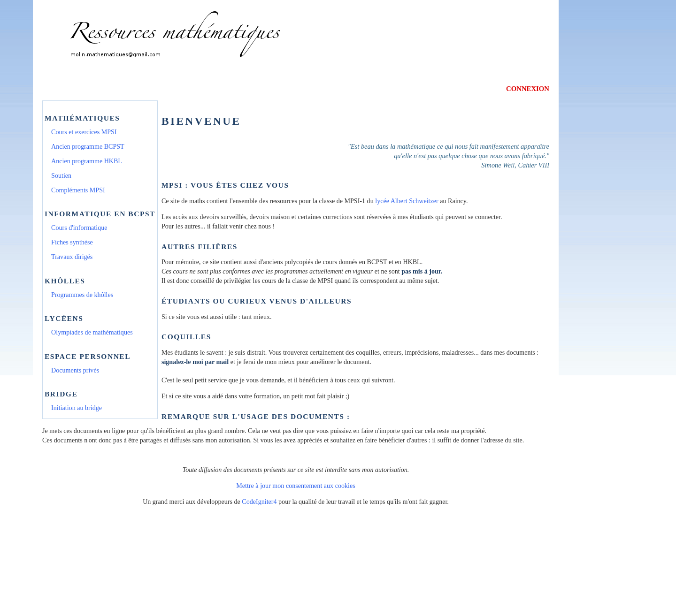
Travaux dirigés (72, 257)
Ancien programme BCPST (88, 146)
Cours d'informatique (79, 228)
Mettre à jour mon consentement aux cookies (296, 486)
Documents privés (75, 370)
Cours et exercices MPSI (84, 132)
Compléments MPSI (78, 190)
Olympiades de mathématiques (92, 332)
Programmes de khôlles (82, 295)
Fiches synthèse (72, 242)
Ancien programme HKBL (87, 161)
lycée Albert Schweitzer (407, 201)
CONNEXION (528, 89)
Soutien (61, 175)
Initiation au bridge (77, 408)
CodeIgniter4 (259, 502)
